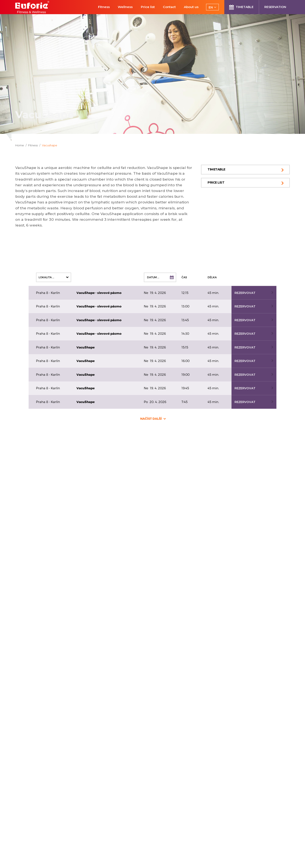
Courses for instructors (101, 801)
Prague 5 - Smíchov (109, 527)
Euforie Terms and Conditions (107, 813)
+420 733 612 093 (33, 554)
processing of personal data (209, 833)
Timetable (216, 169)
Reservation (91, 789)
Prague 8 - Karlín (39, 582)
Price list (216, 182)
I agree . (202, 833)
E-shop (87, 807)
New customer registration (104, 795)
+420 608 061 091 (99, 549)
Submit (153, 764)
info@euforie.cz (31, 549)
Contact (88, 825)
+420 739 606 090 (33, 605)
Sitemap (88, 831)
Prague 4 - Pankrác (42, 527)
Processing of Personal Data (106, 819)
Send (239, 822)
